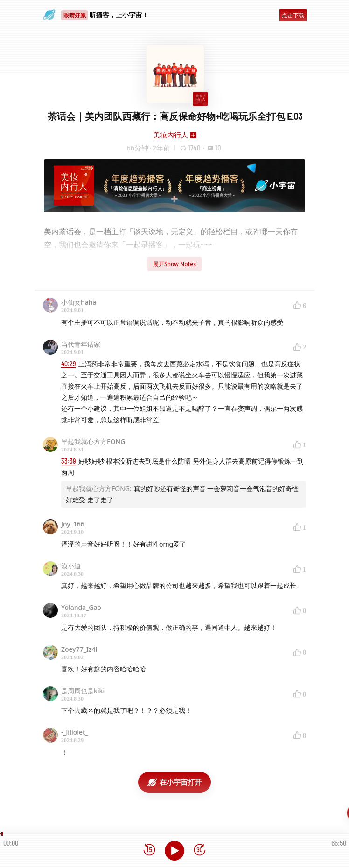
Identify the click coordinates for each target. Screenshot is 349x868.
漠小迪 (71, 566)
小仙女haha (79, 302)
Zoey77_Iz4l (79, 649)
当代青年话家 (81, 344)
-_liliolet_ (75, 732)
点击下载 (293, 15)
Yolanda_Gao (81, 607)
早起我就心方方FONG (93, 441)
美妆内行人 (171, 135)
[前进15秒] (200, 851)
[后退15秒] (149, 851)
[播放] (174, 851)
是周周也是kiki (83, 691)
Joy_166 (73, 524)
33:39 (68, 461)
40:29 (68, 364)
